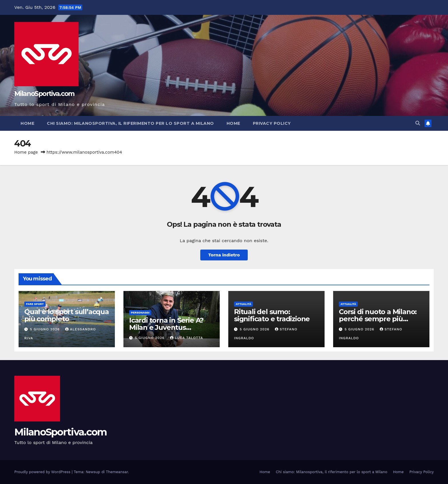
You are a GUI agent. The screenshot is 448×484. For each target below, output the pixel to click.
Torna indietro (224, 255)
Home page (26, 152)
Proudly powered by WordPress (43, 472)
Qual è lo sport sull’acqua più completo (67, 315)
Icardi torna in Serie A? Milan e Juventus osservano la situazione (168, 327)
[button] (418, 123)
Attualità (243, 304)
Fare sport (35, 304)
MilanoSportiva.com (44, 94)
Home (27, 123)
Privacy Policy (272, 123)
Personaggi (140, 313)
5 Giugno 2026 (46, 329)
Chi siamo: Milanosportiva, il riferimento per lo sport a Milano (130, 123)
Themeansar (117, 472)
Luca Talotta (187, 338)
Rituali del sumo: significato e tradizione (272, 315)
